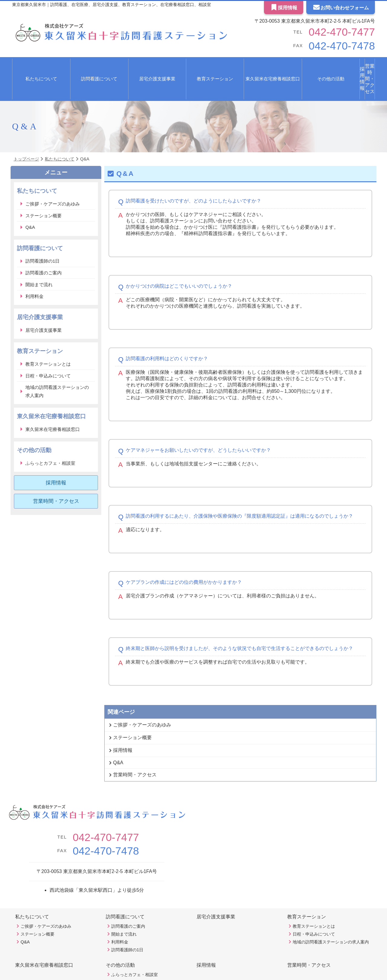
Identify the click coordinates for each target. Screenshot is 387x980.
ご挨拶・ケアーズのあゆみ (53, 178)
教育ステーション (307, 891)
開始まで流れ (39, 259)
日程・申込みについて (48, 350)
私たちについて (32, 891)
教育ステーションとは (48, 339)
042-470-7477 (333, 32)
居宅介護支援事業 (127, 66)
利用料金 (34, 271)
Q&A (30, 202)
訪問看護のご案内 (44, 247)
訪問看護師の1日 (42, 236)
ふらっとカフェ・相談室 (50, 438)
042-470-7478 (333, 46)
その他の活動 (120, 940)
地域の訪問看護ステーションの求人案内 (57, 366)
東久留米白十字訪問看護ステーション (186, 974)
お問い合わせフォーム (341, 8)
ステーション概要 (44, 190)
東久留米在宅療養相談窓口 (229, 66)
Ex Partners (208, 968)
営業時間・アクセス (351, 66)
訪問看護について (125, 891)
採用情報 (284, 8)
